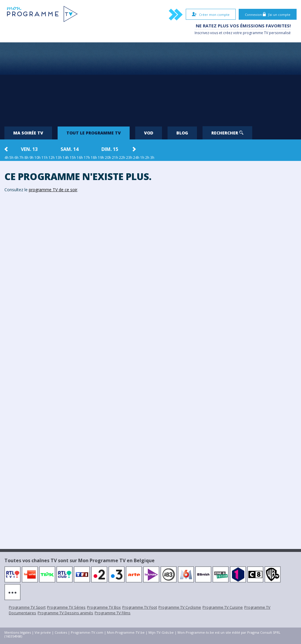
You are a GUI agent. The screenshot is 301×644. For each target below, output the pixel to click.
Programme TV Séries (66, 607)
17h (87, 158)
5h (11, 158)
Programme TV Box (104, 607)
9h (31, 158)
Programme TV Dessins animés (65, 613)
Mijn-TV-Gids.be (161, 632)
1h (142, 158)
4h (6, 158)
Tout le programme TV (94, 133)
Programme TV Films (113, 613)
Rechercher (227, 133)
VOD (149, 133)
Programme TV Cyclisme (180, 607)
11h (45, 158)
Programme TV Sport (27, 607)
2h (147, 158)
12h (52, 158)
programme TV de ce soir (53, 190)
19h (101, 158)
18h (94, 158)
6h (16, 158)
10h (37, 158)
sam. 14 (70, 149)
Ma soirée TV (28, 133)
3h (152, 158)
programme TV (255, 33)
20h (108, 158)
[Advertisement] (150, 82)
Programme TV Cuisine (223, 607)
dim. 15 (110, 149)
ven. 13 (29, 149)
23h (129, 158)
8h (26, 158)
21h (115, 158)
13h (59, 158)
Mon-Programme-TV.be (126, 632)
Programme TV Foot (140, 607)
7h (21, 158)
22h (122, 158)
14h (66, 158)
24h (136, 158)
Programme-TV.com (87, 632)
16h (80, 158)
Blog (182, 133)
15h (73, 158)
